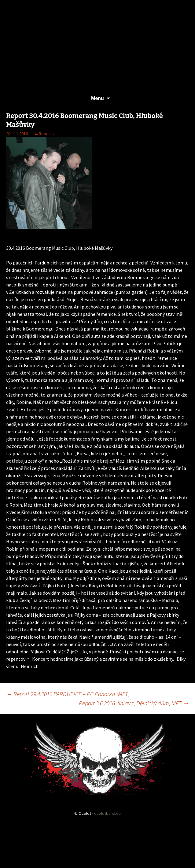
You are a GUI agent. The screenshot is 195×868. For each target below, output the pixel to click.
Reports (46, 134)
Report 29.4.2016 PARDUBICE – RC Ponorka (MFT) (68, 694)
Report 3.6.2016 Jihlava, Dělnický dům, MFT (134, 703)
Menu (97, 98)
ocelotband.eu (107, 813)
